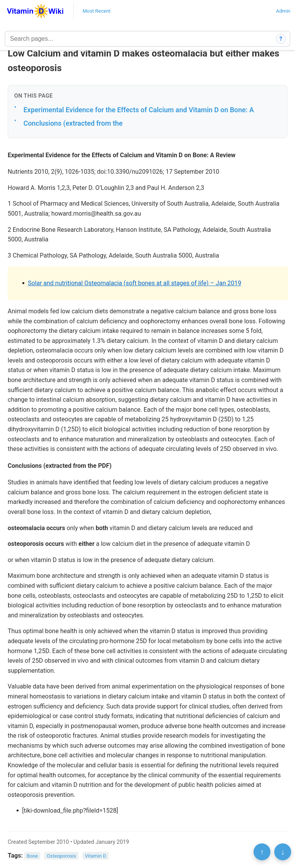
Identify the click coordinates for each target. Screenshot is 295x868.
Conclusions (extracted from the (73, 123)
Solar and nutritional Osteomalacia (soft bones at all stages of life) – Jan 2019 (134, 283)
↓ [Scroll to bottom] (283, 852)
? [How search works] (281, 39)
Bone (32, 856)
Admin (283, 11)
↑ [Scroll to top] (262, 852)
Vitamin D (95, 856)
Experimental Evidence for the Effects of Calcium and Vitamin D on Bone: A (139, 110)
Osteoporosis (61, 856)
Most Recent (97, 11)
